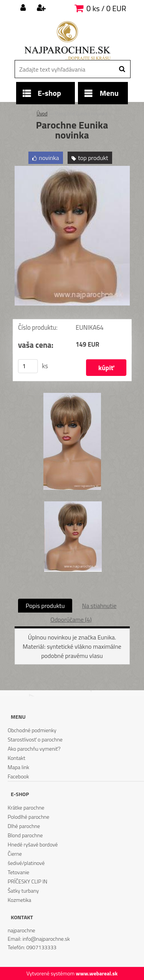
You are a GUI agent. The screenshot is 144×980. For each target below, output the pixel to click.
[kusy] (28, 366)
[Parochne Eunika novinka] (72, 169)
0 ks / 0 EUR (106, 8)
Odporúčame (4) (71, 619)
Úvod (42, 114)
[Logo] (67, 40)
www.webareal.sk (97, 973)
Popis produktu (45, 606)
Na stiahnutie (99, 606)
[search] (122, 69)
